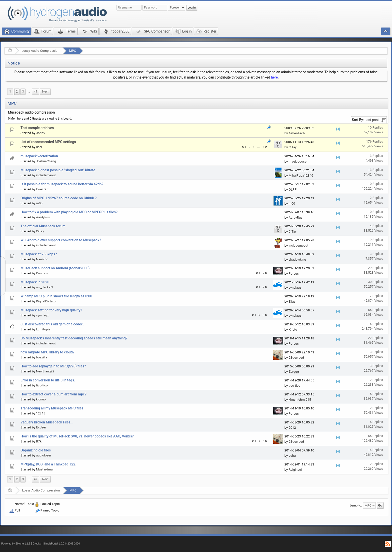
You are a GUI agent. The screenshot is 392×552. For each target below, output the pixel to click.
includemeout (46, 175)
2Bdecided (296, 358)
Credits (37, 544)
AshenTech (296, 133)
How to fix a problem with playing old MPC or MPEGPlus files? (69, 212)
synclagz (295, 288)
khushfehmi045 (300, 400)
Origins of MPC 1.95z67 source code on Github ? (58, 198)
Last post (372, 120)
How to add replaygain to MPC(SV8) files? (53, 366)
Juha (292, 456)
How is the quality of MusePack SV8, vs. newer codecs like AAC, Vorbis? (77, 436)
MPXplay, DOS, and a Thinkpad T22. (48, 464)
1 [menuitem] (10, 92)
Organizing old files (36, 450)
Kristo (293, 330)
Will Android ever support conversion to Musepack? (61, 240)
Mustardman (45, 469)
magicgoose (297, 161)
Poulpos (42, 273)
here (274, 77)
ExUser (41, 427)
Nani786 (42, 259)
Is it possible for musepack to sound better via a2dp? (62, 184)
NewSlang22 (45, 371)
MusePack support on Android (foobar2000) (55, 268)
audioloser (44, 455)
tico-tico (42, 385)
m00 (39, 203)
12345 (41, 413)
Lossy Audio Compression (40, 51)
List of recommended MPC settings (48, 142)
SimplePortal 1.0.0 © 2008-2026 (61, 544)
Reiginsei (295, 470)
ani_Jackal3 (44, 287)
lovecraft (42, 189)
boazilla (42, 357)
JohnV (41, 133)
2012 (292, 428)
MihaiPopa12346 (301, 175)
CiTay (292, 147)
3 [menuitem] (23, 92)
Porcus (294, 273)
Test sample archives (37, 128)
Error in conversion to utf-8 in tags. (48, 380)
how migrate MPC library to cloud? (47, 352)
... (29, 92)
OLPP (292, 189)
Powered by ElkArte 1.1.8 (16, 544)
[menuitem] (29, 92)
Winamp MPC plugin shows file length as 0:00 (56, 296)
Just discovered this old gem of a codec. (52, 324)
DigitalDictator (46, 301)
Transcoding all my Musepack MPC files (52, 408)
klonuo (41, 399)
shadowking (297, 259)
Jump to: (356, 505)
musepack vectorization (39, 156)
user (39, 147)
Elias (292, 302)
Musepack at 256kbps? (39, 254)
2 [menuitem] (17, 92)
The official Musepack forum (43, 226)
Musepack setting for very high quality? (51, 310)
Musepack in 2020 (35, 282)
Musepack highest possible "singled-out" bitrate (58, 170)
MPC (72, 51)
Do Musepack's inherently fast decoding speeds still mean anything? (74, 338)
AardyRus (43, 217)
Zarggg (294, 372)
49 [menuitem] (35, 92)
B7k (39, 441)
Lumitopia (43, 329)
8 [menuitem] (263, 147)
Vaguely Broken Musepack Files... (47, 422)
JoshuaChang (46, 161)
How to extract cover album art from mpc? (53, 394)
